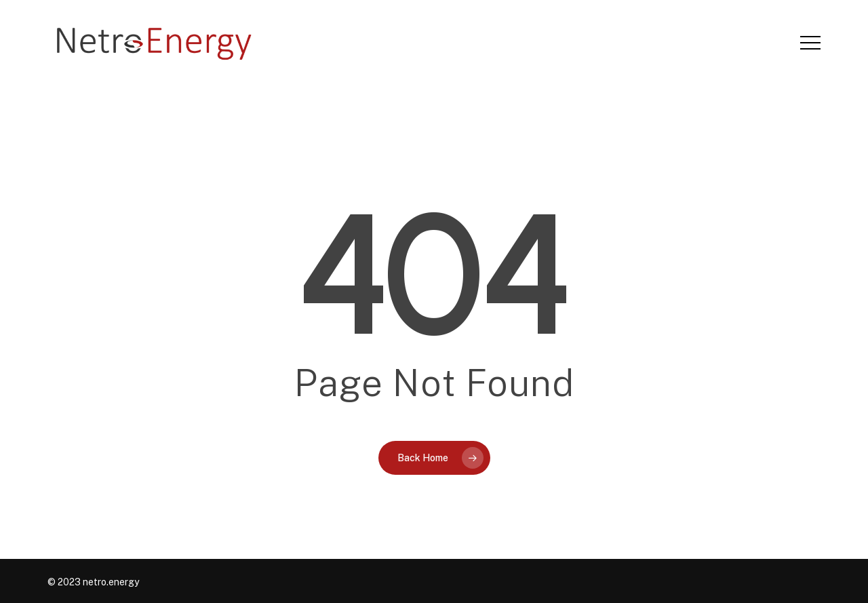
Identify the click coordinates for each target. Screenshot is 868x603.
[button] (810, 43)
